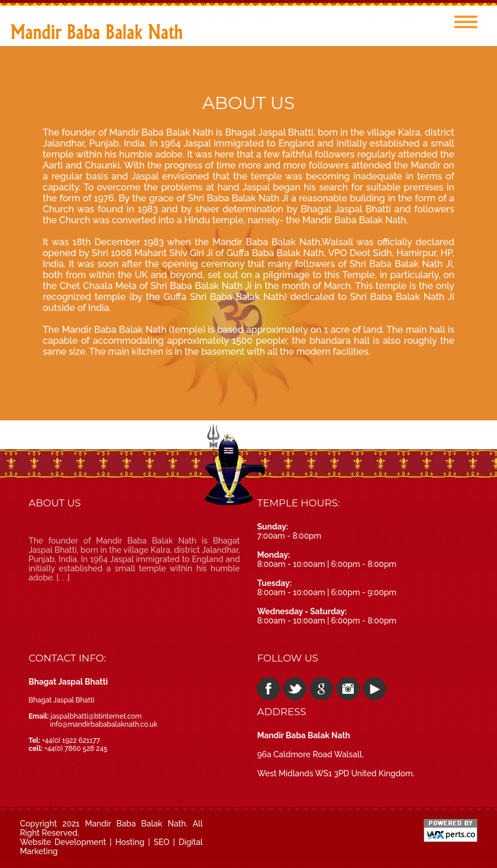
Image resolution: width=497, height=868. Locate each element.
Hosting (130, 842)
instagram (348, 689)
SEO (161, 842)
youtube (375, 689)
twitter (295, 689)
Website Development (63, 842)
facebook (268, 689)
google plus (322, 689)
